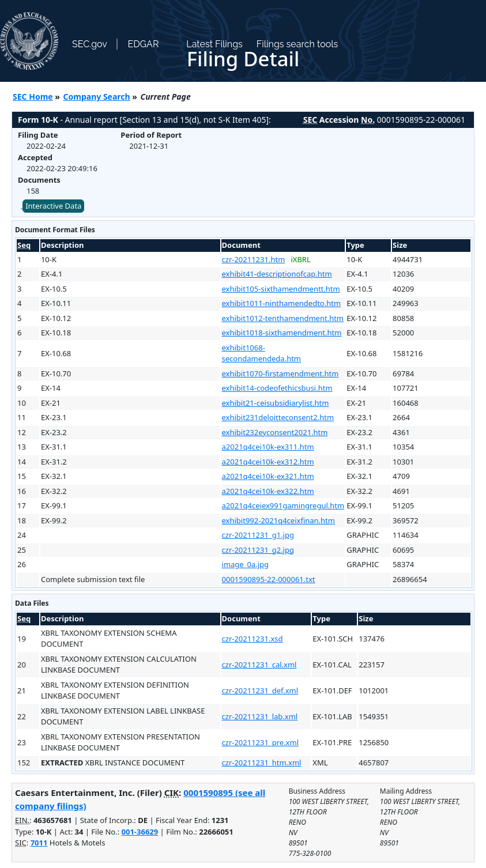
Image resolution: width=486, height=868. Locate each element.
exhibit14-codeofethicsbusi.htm (277, 388)
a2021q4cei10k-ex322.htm (268, 491)
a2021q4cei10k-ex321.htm (268, 476)
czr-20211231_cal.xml (259, 665)
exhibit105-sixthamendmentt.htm (281, 289)
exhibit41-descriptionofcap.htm (277, 274)
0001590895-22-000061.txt (269, 579)
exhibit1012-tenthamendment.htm (283, 318)
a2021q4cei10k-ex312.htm (268, 462)
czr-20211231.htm (254, 259)
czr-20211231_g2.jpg (258, 550)
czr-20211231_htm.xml (262, 763)
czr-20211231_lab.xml (260, 716)
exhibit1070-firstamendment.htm (280, 373)
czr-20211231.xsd (253, 639)
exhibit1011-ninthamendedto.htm (282, 303)
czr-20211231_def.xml (260, 690)
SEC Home (33, 97)
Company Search (97, 97)
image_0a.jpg (245, 564)
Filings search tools (297, 44)
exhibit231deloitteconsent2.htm (278, 417)
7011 (39, 843)
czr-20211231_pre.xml (260, 742)
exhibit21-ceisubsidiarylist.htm (276, 403)
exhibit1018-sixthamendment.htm (282, 333)
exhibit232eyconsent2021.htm (275, 432)
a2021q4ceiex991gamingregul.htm (283, 505)
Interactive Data (53, 206)
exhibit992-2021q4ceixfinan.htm (278, 520)
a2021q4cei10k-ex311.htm (268, 447)
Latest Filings (214, 44)
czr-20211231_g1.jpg (258, 535)
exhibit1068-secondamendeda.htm (262, 353)
